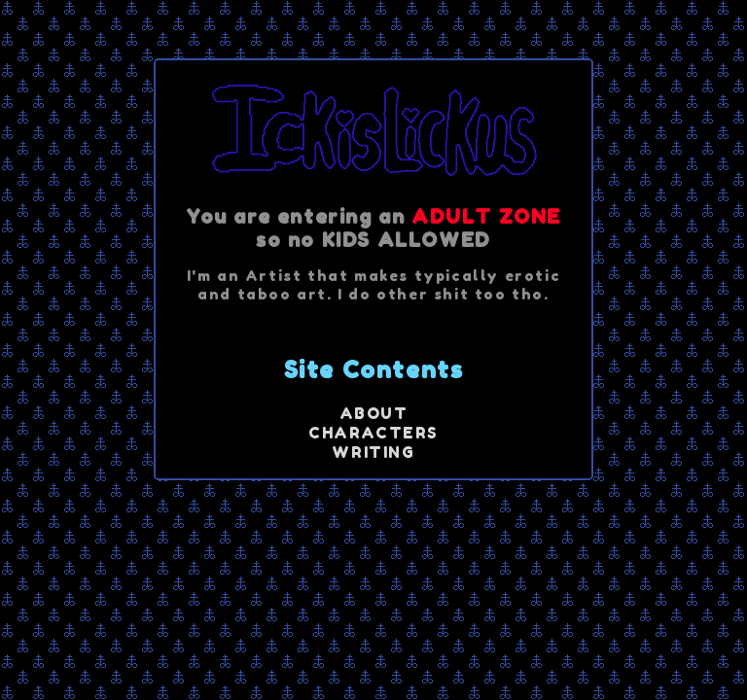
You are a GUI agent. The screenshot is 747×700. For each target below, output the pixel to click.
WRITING (373, 452)
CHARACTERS (373, 433)
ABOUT (374, 413)
